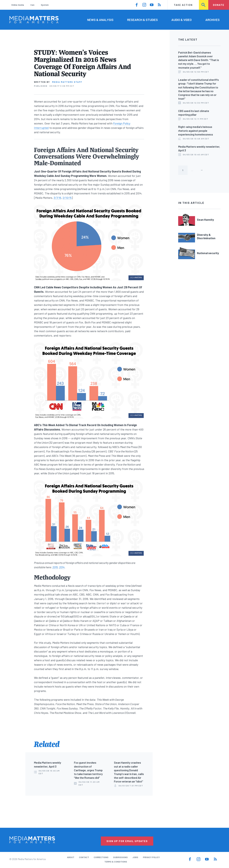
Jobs (135, 857)
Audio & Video (182, 20)
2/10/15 (67, 198)
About (71, 857)
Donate (219, 5)
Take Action (183, 5)
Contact (84, 857)
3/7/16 (57, 198)
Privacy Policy (151, 857)
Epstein (45, 5)
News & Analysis (100, 20)
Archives (212, 20)
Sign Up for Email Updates (127, 841)
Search (204, 5)
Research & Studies (142, 20)
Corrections (101, 857)
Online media (18, 5)
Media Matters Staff (67, 82)
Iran (32, 5)
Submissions (120, 857)
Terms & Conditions (116, 862)
